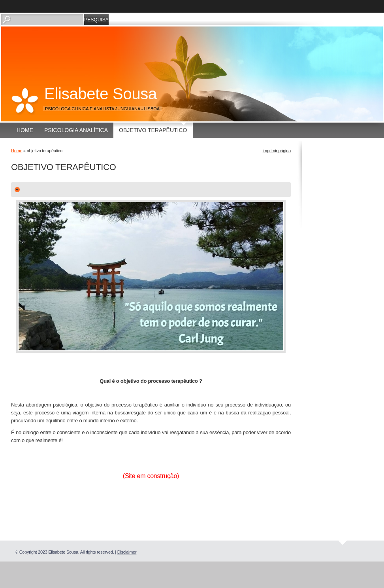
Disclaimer (127, 552)
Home (25, 130)
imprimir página (277, 151)
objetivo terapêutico (153, 130)
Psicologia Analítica (76, 130)
